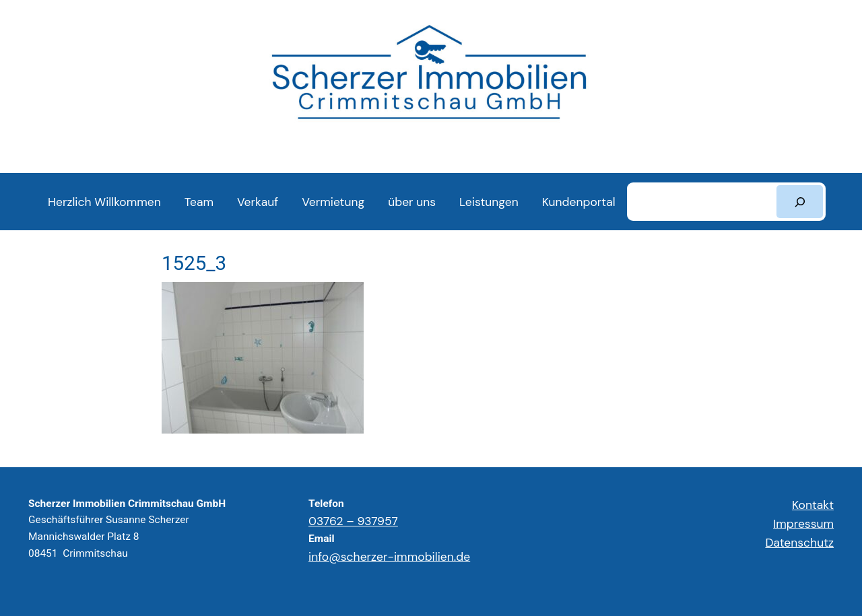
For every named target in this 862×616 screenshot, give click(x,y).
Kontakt (813, 505)
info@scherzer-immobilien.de (389, 557)
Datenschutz (799, 543)
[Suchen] (800, 202)
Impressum (803, 524)
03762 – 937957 (353, 521)
